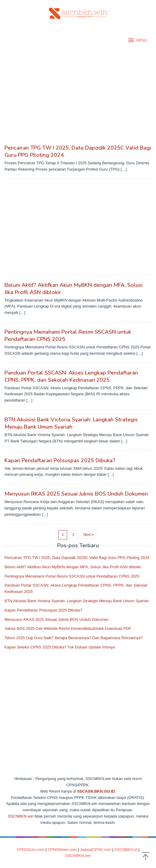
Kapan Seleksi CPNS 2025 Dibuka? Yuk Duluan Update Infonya (60, 647)
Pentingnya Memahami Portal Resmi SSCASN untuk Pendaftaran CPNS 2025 (72, 576)
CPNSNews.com (62, 850)
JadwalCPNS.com (96, 850)
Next (89, 535)
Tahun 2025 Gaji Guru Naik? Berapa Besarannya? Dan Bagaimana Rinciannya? (74, 638)
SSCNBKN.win (78, 856)
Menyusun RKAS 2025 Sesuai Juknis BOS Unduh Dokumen (76, 494)
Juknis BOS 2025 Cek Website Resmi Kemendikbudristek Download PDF (68, 628)
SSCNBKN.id (126, 850)
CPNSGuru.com (30, 850)
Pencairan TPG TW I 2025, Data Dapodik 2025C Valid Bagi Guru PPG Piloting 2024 (77, 558)
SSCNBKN (17, 816)
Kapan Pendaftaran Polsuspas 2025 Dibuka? (60, 460)
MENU (137, 40)
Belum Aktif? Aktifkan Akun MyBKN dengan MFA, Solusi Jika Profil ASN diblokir (73, 567)
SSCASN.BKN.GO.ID (96, 791)
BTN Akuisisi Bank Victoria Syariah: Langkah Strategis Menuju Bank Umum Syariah (71, 423)
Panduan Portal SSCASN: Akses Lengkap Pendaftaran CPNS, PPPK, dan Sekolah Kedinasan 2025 (71, 376)
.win (30, 816)
